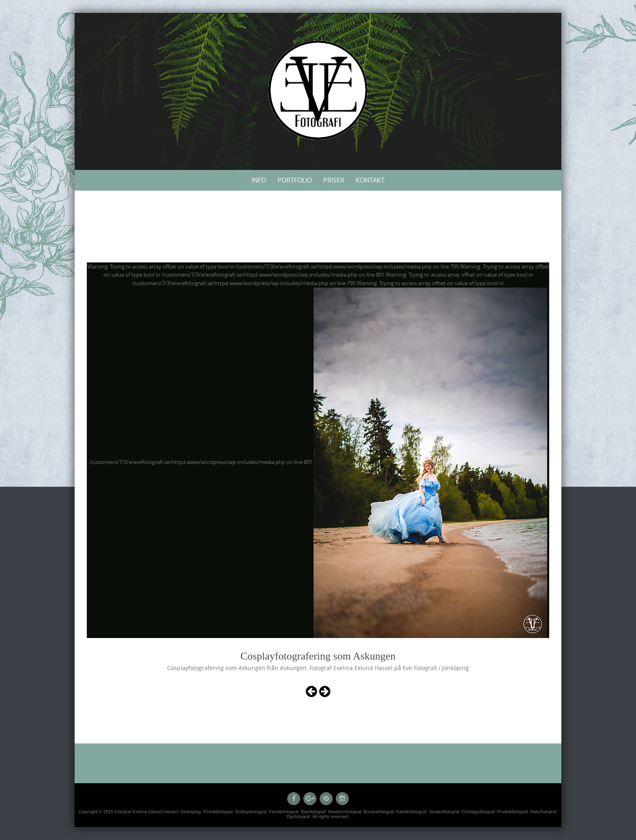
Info (259, 180)
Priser (334, 180)
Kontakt (370, 180)
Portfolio (295, 180)
